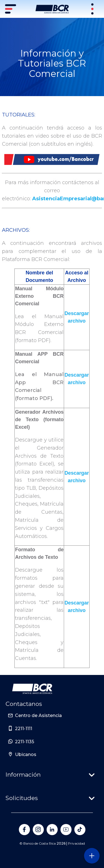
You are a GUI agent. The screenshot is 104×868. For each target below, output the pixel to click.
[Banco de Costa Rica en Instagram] (38, 830)
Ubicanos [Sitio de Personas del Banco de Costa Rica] (26, 754)
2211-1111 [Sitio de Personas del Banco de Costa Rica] (24, 729)
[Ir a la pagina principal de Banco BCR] (32, 689)
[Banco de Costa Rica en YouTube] (66, 830)
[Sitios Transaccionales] (93, 9)
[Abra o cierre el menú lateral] (92, 856)
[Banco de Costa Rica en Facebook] (24, 830)
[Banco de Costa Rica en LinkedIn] (52, 830)
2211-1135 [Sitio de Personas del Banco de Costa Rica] (25, 742)
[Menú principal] (11, 9)
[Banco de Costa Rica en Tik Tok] (80, 830)
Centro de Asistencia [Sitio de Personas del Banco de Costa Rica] (38, 715)
